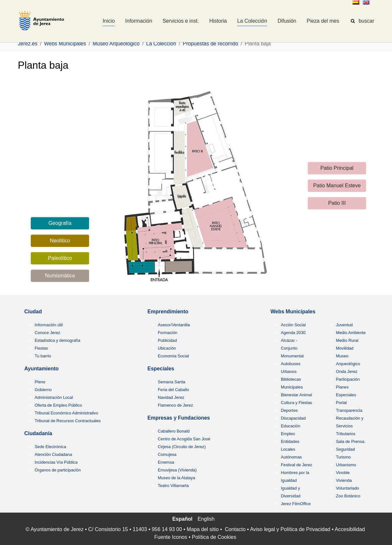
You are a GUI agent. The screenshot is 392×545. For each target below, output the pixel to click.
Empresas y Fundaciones (179, 418)
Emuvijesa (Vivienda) (177, 470)
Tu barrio (43, 356)
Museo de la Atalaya (176, 478)
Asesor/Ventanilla (174, 325)
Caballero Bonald (174, 431)
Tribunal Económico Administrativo (66, 413)
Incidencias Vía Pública (56, 462)
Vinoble (343, 473)
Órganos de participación (58, 470)
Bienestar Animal (296, 395)
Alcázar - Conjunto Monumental (292, 348)
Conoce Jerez (47, 333)
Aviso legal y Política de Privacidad (290, 529)
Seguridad (345, 449)
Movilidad (345, 348)
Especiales (161, 369)
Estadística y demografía (58, 340)
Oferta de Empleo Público (58, 405)
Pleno (40, 382)
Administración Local (54, 397)
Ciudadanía (38, 433)
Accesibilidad (350, 529)
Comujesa (167, 454)
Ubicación (167, 348)
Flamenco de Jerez (175, 405)
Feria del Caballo (173, 390)
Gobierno (43, 390)
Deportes (289, 410)
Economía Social (173, 356)
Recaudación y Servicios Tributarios (350, 426)
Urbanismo (346, 465)
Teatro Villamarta (173, 486)
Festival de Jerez (297, 465)
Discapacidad (293, 418)
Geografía (60, 223)
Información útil (49, 325)
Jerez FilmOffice (296, 504)
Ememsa (166, 462)
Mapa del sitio (203, 529)
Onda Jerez (347, 371)
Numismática (60, 276)
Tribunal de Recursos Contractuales (68, 421)
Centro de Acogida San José (184, 439)
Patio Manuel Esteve (337, 186)
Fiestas (41, 348)
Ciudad (33, 312)
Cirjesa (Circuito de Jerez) (182, 447)
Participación (348, 379)
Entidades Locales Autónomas (291, 449)
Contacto (235, 529)
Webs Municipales (293, 312)
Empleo (288, 434)
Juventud (344, 325)
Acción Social (293, 325)
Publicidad (167, 340)
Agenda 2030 (293, 333)
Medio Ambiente (351, 333)
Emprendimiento (168, 312)
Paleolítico (60, 258)
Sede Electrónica (50, 447)
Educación (291, 426)
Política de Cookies (214, 537)
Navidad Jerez (171, 397)
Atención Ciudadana (53, 454)
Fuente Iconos (171, 537)
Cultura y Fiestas (296, 403)
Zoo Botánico (348, 496)
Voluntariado (347, 488)
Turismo (343, 457)
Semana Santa (172, 382)
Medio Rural (347, 340)
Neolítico (60, 241)
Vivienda (344, 480)
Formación (167, 333)
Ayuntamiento (41, 369)
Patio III (337, 203)
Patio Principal (337, 168)
